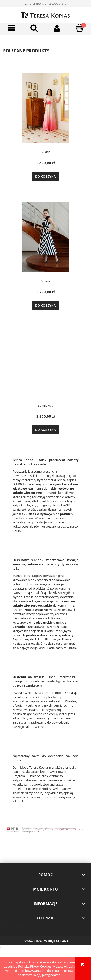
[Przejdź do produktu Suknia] (45, 108)
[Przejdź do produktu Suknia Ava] (45, 364)
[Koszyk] (80, 28)
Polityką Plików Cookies (35, 966)
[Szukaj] (34, 28)
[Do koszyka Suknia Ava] (45, 430)
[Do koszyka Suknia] (45, 177)
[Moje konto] (57, 28)
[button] (11, 28)
